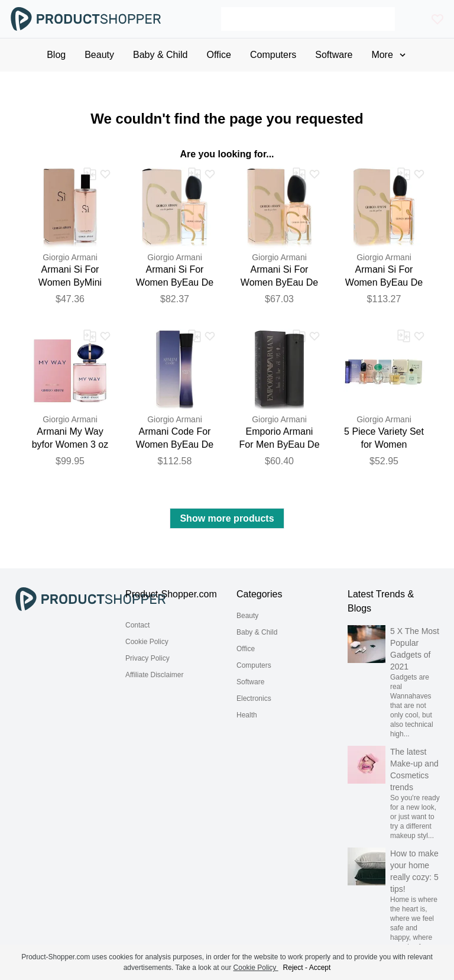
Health (247, 715)
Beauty (247, 616)
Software (250, 682)
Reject (293, 968)
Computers (254, 665)
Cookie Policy (147, 642)
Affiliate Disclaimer (154, 675)
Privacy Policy (147, 658)
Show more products (227, 518)
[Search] (308, 19)
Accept (320, 968)
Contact (137, 625)
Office (246, 649)
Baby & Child (257, 632)
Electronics (254, 698)
